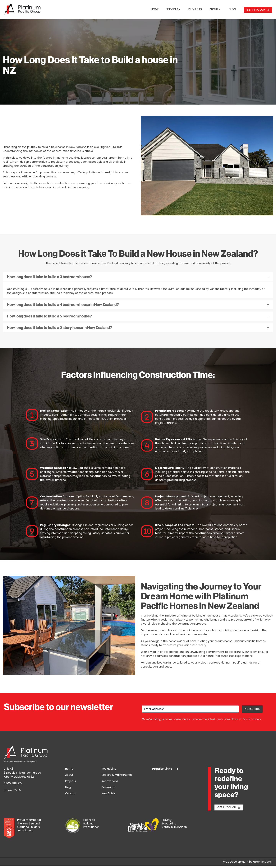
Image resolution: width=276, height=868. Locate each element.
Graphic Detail (263, 864)
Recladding (109, 771)
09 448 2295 (12, 792)
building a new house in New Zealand (217, 618)
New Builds (108, 796)
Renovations (110, 783)
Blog (232, 10)
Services (174, 10)
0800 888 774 (13, 786)
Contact (71, 796)
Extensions (109, 789)
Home (155, 10)
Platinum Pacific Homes (250, 643)
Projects (195, 10)
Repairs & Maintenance (117, 777)
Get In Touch (258, 11)
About (215, 10)
